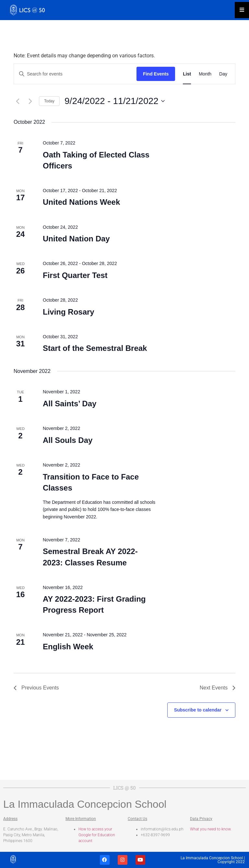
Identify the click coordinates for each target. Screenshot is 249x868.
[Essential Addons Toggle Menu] (242, 10)
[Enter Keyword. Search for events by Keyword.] (75, 74)
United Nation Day (76, 239)
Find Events (156, 74)
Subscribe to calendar (198, 710)
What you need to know (210, 829)
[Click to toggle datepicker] (115, 101)
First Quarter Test (75, 275)
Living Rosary (69, 312)
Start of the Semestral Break (95, 348)
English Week (68, 647)
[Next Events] (30, 101)
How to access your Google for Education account (97, 835)
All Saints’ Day (70, 404)
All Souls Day (68, 440)
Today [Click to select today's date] (49, 101)
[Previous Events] (18, 101)
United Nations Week (81, 202)
